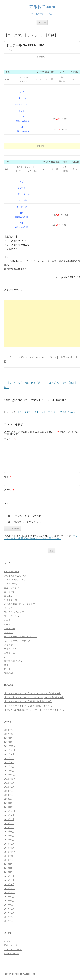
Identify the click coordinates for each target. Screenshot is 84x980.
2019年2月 (9, 844)
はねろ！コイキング (14, 612)
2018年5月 (9, 876)
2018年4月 (9, 880)
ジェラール (51, 357)
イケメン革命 (11, 584)
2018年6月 (9, 872)
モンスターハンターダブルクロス (20, 636)
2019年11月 (10, 807)
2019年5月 (9, 832)
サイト (8, 503)
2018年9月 (9, 860)
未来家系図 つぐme (14, 661)
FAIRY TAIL (39, 357)
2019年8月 (9, 819)
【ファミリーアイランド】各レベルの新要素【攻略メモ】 (32, 693)
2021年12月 (10, 746)
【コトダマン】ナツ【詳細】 (63, 383)
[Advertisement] (42, 323)
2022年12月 (10, 734)
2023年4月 (9, 730)
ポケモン (8, 624)
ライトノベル (11, 649)
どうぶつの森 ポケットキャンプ (20, 604)
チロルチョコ (11, 600)
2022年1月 (9, 742)
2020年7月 (9, 783)
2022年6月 (9, 738)
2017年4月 (9, 917)
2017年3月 (9, 921)
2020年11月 (10, 775)
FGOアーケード (12, 571)
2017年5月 (9, 913)
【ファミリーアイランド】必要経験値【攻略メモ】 (29, 706)
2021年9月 (9, 754)
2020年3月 (9, 795)
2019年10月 (10, 811)
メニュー (42, 22)
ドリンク (8, 608)
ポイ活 (7, 620)
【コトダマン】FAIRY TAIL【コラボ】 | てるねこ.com (46, 412)
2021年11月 (10, 750)
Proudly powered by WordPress (19, 974)
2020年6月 (9, 787)
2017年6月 (9, 909)
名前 (8, 477)
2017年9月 (9, 897)
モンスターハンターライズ (17, 641)
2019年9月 (9, 815)
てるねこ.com (42, 7)
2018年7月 (9, 868)
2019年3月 (9, 840)
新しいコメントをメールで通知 (25, 516)
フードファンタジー (14, 616)
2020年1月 (9, 803)
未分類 (7, 657)
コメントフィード (13, 949)
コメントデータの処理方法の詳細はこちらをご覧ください (41, 537)
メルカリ (8, 632)
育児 (6, 665)
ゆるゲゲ (8, 645)
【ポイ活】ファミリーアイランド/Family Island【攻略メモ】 (34, 697)
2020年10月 (10, 779)
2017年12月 (10, 888)
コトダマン (21, 357)
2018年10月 (10, 856)
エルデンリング (12, 588)
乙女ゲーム (10, 653)
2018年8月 (9, 864)
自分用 (7, 669)
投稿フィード (11, 945)
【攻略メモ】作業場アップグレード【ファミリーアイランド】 (35, 710)
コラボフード (11, 596)
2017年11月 (10, 892)
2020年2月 (9, 799)
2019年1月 (9, 848)
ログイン (8, 941)
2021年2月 (9, 766)
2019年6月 (9, 827)
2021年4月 (9, 758)
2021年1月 (9, 771)
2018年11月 (10, 852)
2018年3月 (9, 884)
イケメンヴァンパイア (15, 580)
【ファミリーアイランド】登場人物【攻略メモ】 (28, 701)
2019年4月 (9, 836)
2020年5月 (9, 791)
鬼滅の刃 (8, 673)
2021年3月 (9, 762)
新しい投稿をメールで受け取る (25, 522)
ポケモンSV (10, 628)
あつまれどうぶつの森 (15, 576)
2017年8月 (9, 901)
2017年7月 (9, 905)
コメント (10, 439)
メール (9, 490)
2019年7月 (9, 823)
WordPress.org (12, 953)
